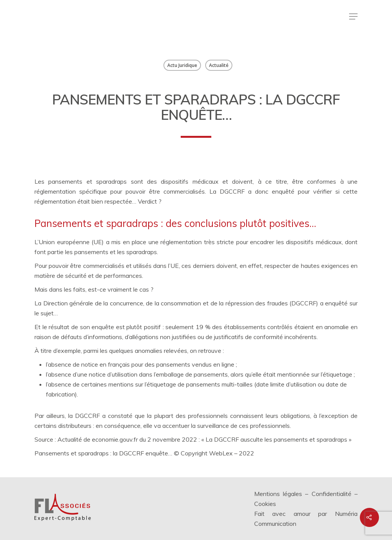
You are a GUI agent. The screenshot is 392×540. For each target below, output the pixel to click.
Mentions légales (278, 494)
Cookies (265, 504)
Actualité (219, 65)
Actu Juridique (182, 65)
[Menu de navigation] (353, 16)
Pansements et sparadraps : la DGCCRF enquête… (103, 453)
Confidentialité (332, 494)
